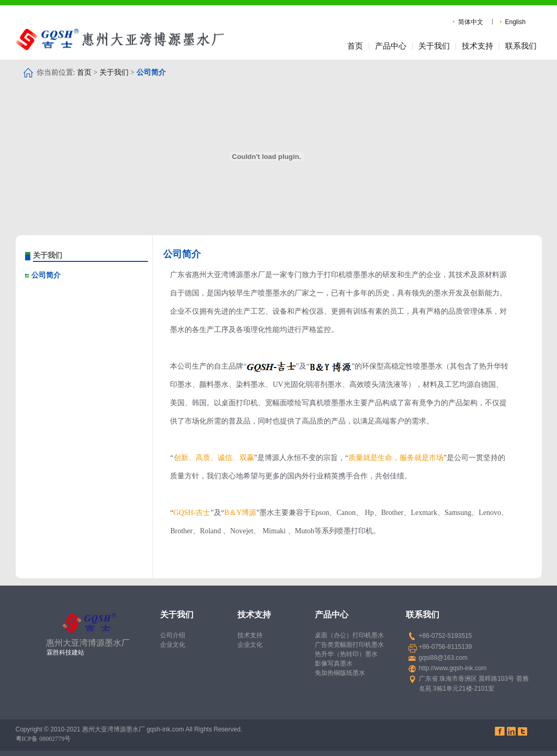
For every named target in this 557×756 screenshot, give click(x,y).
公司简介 (46, 275)
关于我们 (434, 46)
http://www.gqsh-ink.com (453, 668)
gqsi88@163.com (444, 658)
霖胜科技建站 (65, 652)
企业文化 (173, 645)
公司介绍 (173, 635)
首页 (355, 46)
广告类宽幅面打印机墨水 (349, 645)
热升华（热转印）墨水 (346, 654)
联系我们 (521, 46)
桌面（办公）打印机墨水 (349, 635)
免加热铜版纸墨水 (340, 673)
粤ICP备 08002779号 (43, 739)
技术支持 (478, 46)
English (515, 22)
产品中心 (391, 46)
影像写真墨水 (334, 663)
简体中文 (471, 22)
